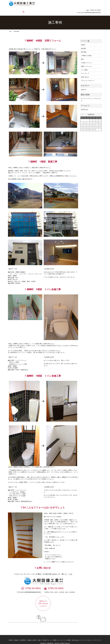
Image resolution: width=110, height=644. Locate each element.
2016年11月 (84, 107)
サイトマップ (85, 71)
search (97, 10)
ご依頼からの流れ (38, 10)
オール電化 (80, 10)
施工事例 (28, 10)
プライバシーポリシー (88, 78)
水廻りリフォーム (69, 10)
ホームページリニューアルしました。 (91, 97)
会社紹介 (20, 10)
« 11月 (83, 112)
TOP (10, 28)
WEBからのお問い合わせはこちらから (43, 601)
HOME (13, 10)
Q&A (47, 10)
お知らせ (84, 87)
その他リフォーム (56, 10)
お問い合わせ (89, 10)
